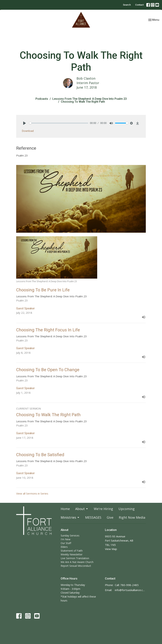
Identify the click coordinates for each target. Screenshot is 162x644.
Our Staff (66, 543)
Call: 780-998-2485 (127, 585)
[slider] (59, 123)
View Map (111, 549)
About (82, 509)
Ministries (70, 517)
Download (28, 131)
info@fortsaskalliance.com (130, 590)
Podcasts (42, 99)
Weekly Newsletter (72, 554)
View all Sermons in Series (32, 493)
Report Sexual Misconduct (76, 566)
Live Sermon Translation (75, 558)
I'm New (66, 539)
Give (110, 517)
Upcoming (127, 509)
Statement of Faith (72, 551)
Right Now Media (132, 517)
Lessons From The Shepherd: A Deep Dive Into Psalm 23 (90, 99)
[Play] (24, 123)
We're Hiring (103, 509)
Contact (139, 5)
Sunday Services (70, 535)
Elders (64, 547)
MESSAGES (93, 517)
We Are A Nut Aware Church (77, 562)
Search (127, 5)
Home (65, 509)
